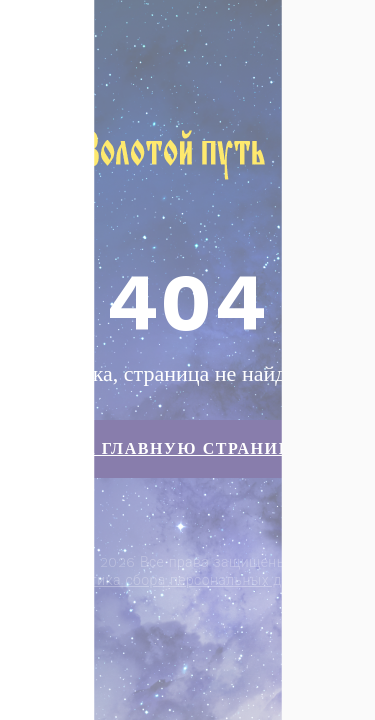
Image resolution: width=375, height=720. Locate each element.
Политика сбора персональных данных (189, 580)
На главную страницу (187, 448)
